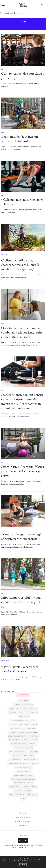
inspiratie (34, 736)
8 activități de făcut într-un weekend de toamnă (20, 139)
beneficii (12, 713)
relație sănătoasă (23, 767)
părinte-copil (15, 760)
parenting (33, 752)
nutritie (32, 744)
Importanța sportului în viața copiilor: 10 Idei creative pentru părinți (22, 602)
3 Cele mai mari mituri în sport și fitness (22, 202)
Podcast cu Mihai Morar (23, 821)
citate (22, 713)
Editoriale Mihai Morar (23, 817)
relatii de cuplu (31, 760)
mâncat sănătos (18, 744)
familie (12, 732)
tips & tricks (32, 795)
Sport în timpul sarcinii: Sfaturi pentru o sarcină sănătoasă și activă (23, 471)
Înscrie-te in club (23, 826)
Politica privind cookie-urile (33, 861)
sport (30, 783)
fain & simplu (16, 728)
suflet (34, 787)
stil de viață (15, 787)
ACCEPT (23, 865)
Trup (3, 69)
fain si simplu (30, 728)
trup (23, 799)
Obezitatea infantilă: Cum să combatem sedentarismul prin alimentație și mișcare (22, 333)
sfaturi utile (19, 783)
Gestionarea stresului (18, 736)
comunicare (33, 713)
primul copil (29, 756)
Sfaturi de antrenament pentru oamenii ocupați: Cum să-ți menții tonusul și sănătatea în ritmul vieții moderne (22, 402)
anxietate (14, 709)
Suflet (3, 132)
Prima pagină (5, 13)
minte (25, 740)
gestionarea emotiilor (28, 732)
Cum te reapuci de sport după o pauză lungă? (23, 76)
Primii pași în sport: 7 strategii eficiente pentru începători (21, 537)
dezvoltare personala (19, 724)
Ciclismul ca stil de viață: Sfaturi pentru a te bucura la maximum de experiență (20, 265)
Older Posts (7, 691)
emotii (34, 724)
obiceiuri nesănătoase (23, 748)
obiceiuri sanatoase (17, 752)
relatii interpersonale (18, 764)
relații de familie (23, 771)
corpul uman (23, 717)
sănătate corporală (23, 791)
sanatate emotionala (23, 775)
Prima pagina (23, 813)
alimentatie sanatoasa (23, 705)
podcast (17, 756)
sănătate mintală (17, 795)
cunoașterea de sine (19, 721)
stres (26, 787)
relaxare (34, 764)
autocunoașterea (29, 709)
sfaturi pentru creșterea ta (23, 779)
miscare (34, 740)
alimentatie (23, 701)
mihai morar (14, 740)
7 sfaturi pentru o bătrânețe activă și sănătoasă (20, 669)
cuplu (33, 721)
